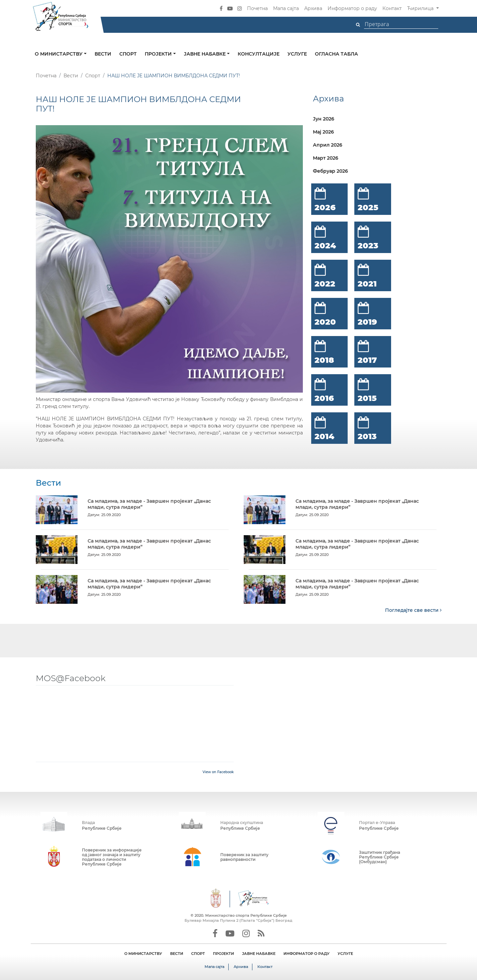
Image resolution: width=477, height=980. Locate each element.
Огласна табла (336, 54)
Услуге (297, 54)
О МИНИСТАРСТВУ (143, 954)
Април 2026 (328, 145)
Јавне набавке (205, 54)
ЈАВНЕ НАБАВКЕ (259, 954)
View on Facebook (218, 772)
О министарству (59, 54)
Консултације (259, 54)
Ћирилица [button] (421, 8)
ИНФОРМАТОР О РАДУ (307, 954)
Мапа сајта (286, 8)
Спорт (128, 54)
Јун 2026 (324, 119)
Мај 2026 (323, 132)
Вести (103, 54)
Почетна (257, 8)
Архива (313, 8)
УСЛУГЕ (345, 954)
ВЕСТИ (177, 954)
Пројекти (159, 54)
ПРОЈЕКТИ (223, 954)
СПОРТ (198, 954)
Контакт (392, 8)
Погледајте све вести (413, 610)
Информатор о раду (352, 8)
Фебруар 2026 (330, 171)
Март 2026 (326, 158)
